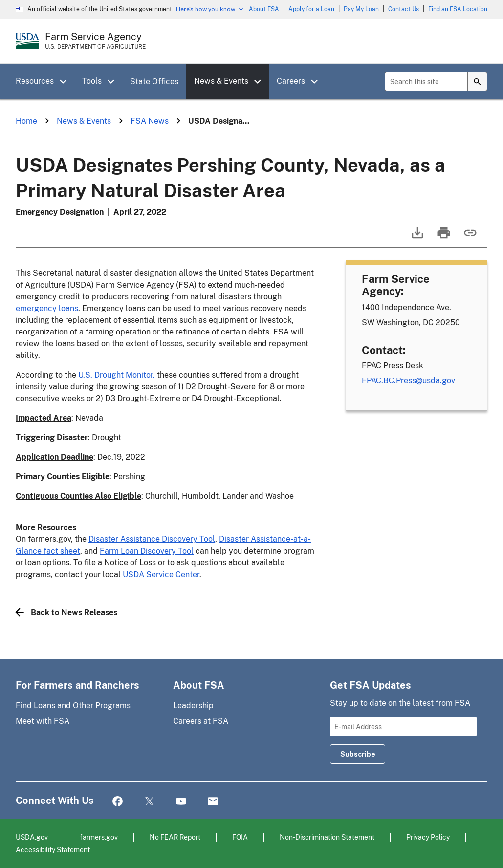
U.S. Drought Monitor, (117, 375)
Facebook (118, 802)
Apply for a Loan (311, 9)
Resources (35, 81)
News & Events (221, 81)
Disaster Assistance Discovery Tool (152, 539)
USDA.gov (32, 837)
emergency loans (47, 308)
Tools (92, 81)
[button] (66, 82)
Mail (213, 802)
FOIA (240, 837)
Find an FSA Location (458, 9)
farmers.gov (99, 837)
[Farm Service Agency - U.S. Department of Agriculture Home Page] (95, 41)
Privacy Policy (428, 837)
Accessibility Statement (53, 850)
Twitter (149, 802)
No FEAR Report (175, 837)
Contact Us (404, 9)
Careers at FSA (201, 721)
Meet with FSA (43, 721)
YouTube (181, 802)
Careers (291, 81)
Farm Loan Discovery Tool (147, 551)
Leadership (193, 705)
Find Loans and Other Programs (73, 705)
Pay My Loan (361, 9)
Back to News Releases (66, 612)
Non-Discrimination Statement (327, 837)
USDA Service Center (161, 574)
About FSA (264, 9)
